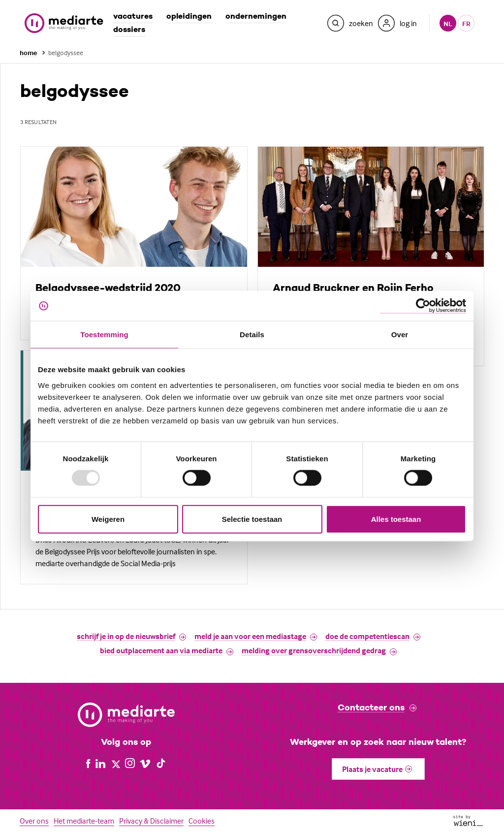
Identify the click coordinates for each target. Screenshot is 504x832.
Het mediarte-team (84, 821)
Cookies (202, 821)
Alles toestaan (396, 519)
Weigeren (108, 519)
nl (448, 23)
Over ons (34, 821)
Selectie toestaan (252, 519)
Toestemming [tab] (104, 335)
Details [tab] (252, 335)
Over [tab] (400, 335)
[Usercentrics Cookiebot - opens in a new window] (423, 306)
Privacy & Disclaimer (151, 821)
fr (466, 23)
